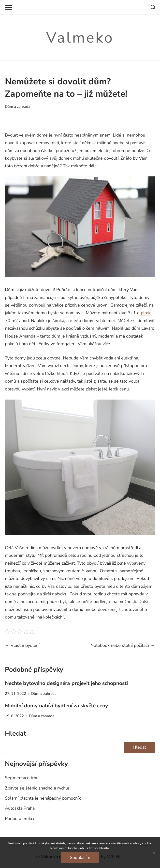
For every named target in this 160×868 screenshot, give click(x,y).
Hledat (15, 733)
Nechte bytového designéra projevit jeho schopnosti (66, 683)
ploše (146, 313)
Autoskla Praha (20, 808)
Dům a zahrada (18, 107)
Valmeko (80, 38)
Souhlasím (80, 857)
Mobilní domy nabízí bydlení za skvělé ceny (56, 706)
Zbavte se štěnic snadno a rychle (37, 788)
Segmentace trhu (22, 778)
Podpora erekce (20, 819)
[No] (154, 853)
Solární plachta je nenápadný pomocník (43, 798)
